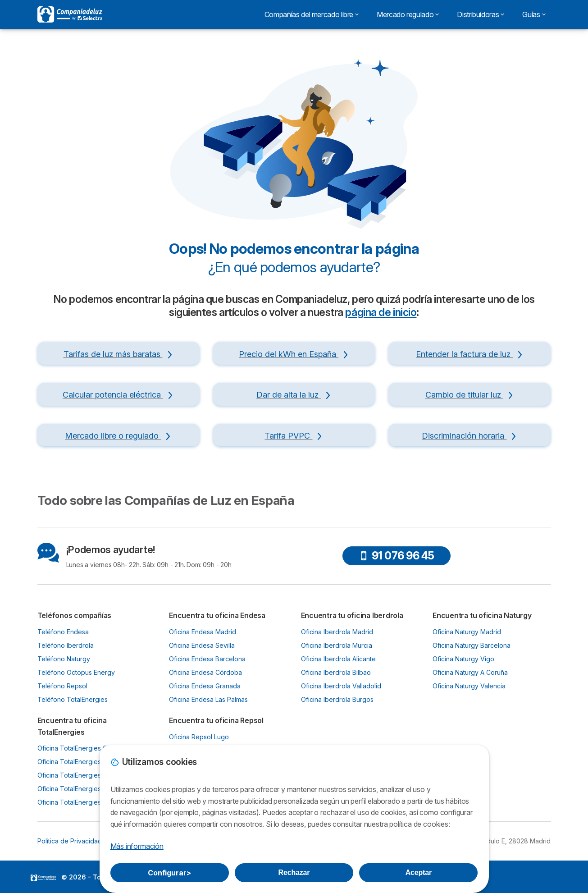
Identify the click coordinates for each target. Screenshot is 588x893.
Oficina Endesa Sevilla (202, 645)
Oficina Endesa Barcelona (207, 659)
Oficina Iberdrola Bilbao (336, 672)
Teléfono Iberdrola (66, 645)
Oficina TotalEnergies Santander (85, 802)
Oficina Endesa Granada (205, 686)
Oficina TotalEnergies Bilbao (79, 775)
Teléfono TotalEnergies (73, 699)
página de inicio (381, 312)
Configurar (169, 873)
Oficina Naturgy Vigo (463, 659)
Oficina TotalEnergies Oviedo (81, 762)
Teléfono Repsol (62, 686)
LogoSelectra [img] (43, 878)
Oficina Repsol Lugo (199, 737)
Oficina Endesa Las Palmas (208, 699)
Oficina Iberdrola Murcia (337, 645)
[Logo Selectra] (70, 14)
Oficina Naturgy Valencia (469, 686)
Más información (137, 846)
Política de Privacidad (70, 841)
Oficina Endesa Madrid (203, 632)
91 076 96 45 (397, 556)
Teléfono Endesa (63, 632)
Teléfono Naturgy (64, 659)
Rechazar (294, 872)
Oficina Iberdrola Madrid (337, 632)
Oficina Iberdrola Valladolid (341, 686)
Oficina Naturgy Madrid (467, 632)
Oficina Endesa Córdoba (205, 672)
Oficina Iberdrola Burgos (337, 699)
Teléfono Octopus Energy (76, 672)
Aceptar (419, 872)
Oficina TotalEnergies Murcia (80, 789)
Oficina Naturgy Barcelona (472, 645)
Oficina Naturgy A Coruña (470, 672)
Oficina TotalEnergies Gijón (77, 748)
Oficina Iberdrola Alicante (338, 659)
